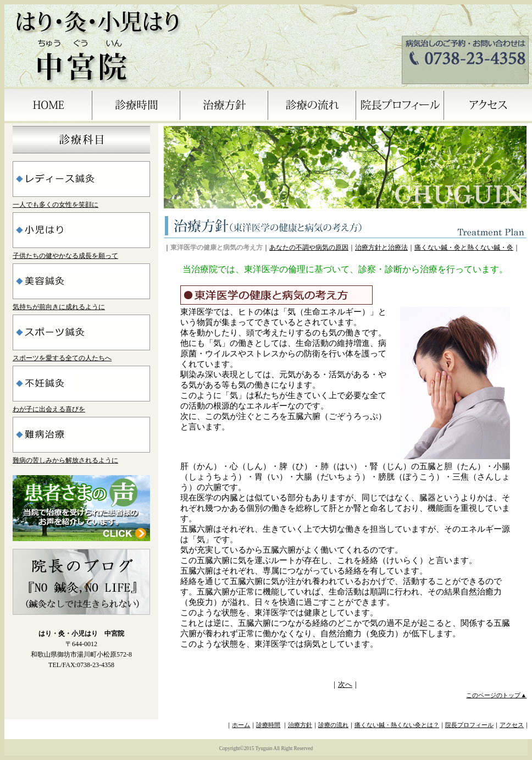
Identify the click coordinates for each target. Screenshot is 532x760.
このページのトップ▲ (496, 695)
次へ (345, 684)
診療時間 (268, 725)
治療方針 (300, 725)
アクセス (512, 725)
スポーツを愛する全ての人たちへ (62, 358)
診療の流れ (333, 725)
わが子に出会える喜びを (49, 409)
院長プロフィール (469, 725)
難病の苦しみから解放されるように (65, 460)
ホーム (241, 725)
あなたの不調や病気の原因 (309, 247)
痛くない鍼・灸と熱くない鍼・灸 (464, 247)
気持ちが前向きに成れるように (59, 307)
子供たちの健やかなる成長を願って (65, 256)
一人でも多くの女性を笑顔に (56, 205)
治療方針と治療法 (381, 247)
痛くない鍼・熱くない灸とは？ (397, 725)
